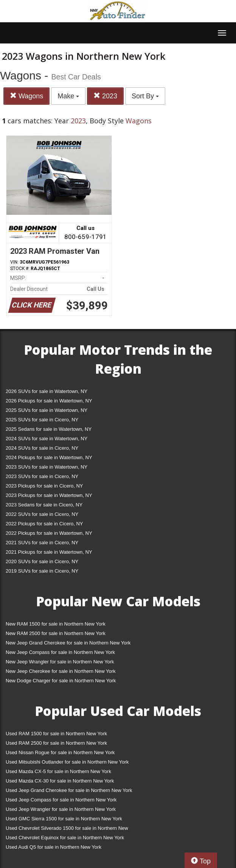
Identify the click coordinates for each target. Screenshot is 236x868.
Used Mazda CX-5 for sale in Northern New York (58, 771)
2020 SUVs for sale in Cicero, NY (42, 561)
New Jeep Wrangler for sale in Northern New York (60, 662)
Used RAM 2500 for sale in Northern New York (56, 743)
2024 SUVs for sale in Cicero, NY (42, 448)
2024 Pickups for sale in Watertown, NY (49, 457)
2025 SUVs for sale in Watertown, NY (47, 410)
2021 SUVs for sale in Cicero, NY (42, 543)
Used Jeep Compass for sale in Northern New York (61, 800)
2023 (105, 96)
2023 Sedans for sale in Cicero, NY (44, 505)
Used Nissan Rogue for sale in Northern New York (60, 752)
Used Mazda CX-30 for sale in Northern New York (60, 781)
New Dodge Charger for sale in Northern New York (61, 681)
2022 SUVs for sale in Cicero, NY (42, 514)
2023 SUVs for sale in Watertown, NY (47, 467)
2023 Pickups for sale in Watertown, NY (49, 495)
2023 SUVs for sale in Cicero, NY (42, 476)
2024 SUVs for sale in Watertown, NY (47, 439)
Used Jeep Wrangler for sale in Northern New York (61, 809)
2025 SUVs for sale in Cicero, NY (42, 420)
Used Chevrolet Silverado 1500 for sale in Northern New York (67, 830)
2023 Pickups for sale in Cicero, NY (44, 486)
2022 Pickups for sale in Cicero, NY (44, 524)
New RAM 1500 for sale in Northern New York (56, 624)
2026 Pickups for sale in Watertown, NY (49, 401)
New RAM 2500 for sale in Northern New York (56, 633)
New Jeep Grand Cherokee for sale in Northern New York (68, 643)
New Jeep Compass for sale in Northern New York (60, 652)
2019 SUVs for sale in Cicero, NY (42, 571)
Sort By (145, 96)
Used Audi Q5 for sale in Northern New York (54, 847)
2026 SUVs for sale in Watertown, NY (47, 391)
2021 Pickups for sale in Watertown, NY (49, 552)
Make (68, 96)
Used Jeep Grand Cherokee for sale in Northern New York (69, 790)
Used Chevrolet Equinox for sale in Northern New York (65, 838)
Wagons (26, 96)
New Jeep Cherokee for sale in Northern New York (61, 671)
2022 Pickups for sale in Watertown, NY (49, 533)
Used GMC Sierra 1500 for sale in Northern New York (64, 819)
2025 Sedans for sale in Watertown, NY (49, 429)
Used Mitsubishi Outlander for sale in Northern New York (67, 762)
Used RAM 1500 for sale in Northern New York (56, 734)
